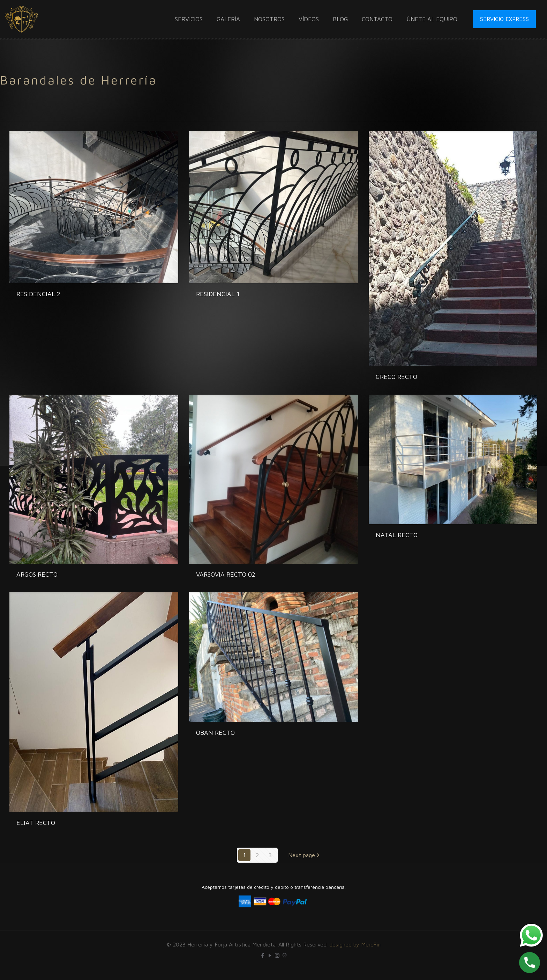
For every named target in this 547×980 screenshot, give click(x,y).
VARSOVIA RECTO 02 (226, 574)
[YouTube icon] (270, 955)
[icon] (284, 955)
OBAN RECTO (215, 733)
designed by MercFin (355, 944)
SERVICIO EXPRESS (504, 19)
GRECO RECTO (396, 377)
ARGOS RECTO (37, 574)
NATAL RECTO (397, 535)
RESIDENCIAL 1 (218, 294)
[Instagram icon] (277, 955)
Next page (304, 855)
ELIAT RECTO (36, 823)
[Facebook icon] (263, 955)
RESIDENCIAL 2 (38, 294)
